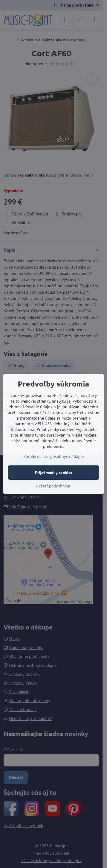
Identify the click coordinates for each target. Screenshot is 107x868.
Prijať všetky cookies (54, 473)
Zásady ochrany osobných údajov (54, 456)
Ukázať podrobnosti (54, 486)
